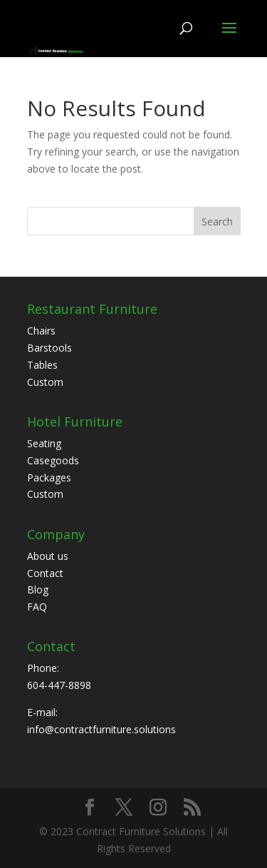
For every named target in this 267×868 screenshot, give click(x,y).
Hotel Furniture (75, 422)
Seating (44, 443)
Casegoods (53, 460)
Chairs (41, 331)
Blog (38, 589)
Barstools (49, 348)
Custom (45, 382)
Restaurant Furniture (92, 309)
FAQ (37, 607)
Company (56, 534)
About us (48, 556)
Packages (49, 478)
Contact (45, 573)
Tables (42, 365)
